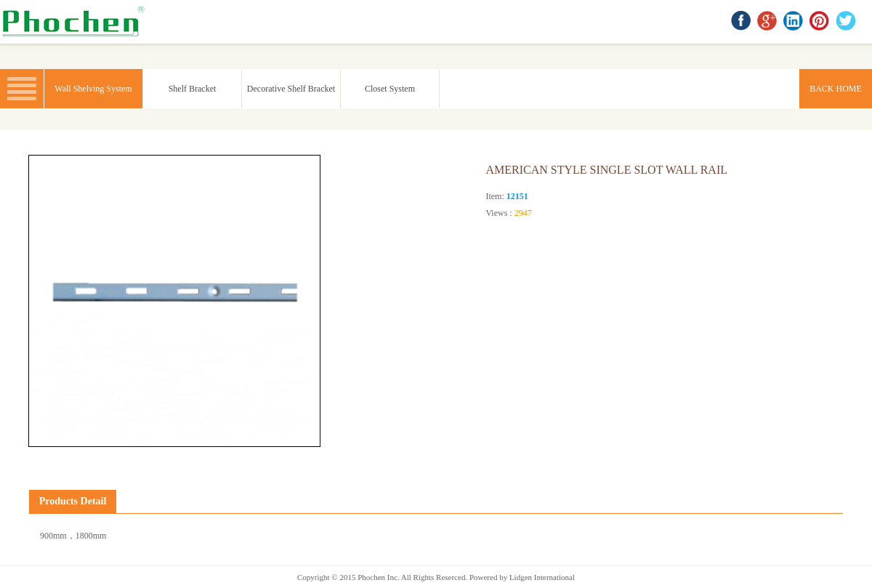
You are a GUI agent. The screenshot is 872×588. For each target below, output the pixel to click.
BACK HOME (76, 22)
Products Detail (73, 501)
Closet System (390, 89)
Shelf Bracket (193, 89)
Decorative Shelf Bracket (291, 89)
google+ (768, 22)
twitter (847, 22)
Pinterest (820, 22)
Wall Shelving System (93, 89)
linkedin (794, 22)
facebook (742, 22)
